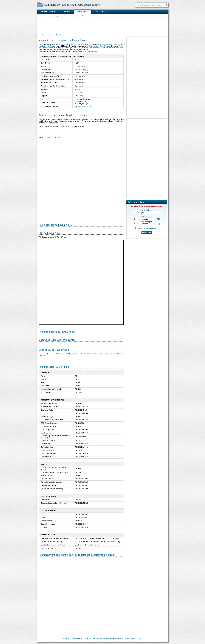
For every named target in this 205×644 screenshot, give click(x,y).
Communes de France (91, 639)
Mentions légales (130, 639)
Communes (83, 12)
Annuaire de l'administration (73, 639)
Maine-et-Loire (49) (81, 70)
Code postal (101, 12)
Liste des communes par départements (78, 16)
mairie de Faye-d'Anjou (101, 46)
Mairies (67, 12)
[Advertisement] (103, 26)
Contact (140, 639)
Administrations (48, 12)
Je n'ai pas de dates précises (148, 228)
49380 (77, 60)
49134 (77, 63)
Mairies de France (107, 639)
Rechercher (147, 233)
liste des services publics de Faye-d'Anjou (68, 44)
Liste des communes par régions (50, 16)
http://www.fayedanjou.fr (83, 107)
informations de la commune (110, 44)
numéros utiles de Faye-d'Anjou (87, 52)
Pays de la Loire (80, 66)
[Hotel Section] (81, 180)
